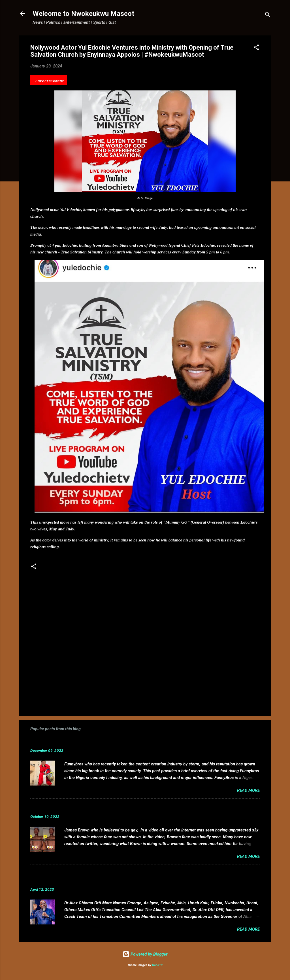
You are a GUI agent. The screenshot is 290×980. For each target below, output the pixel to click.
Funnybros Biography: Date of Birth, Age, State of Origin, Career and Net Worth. (123, 742)
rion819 (157, 965)
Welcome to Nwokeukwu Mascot (83, 14)
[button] (256, 48)
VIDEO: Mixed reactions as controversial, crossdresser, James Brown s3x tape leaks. (129, 808)
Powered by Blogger (145, 954)
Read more (248, 790)
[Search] (268, 15)
